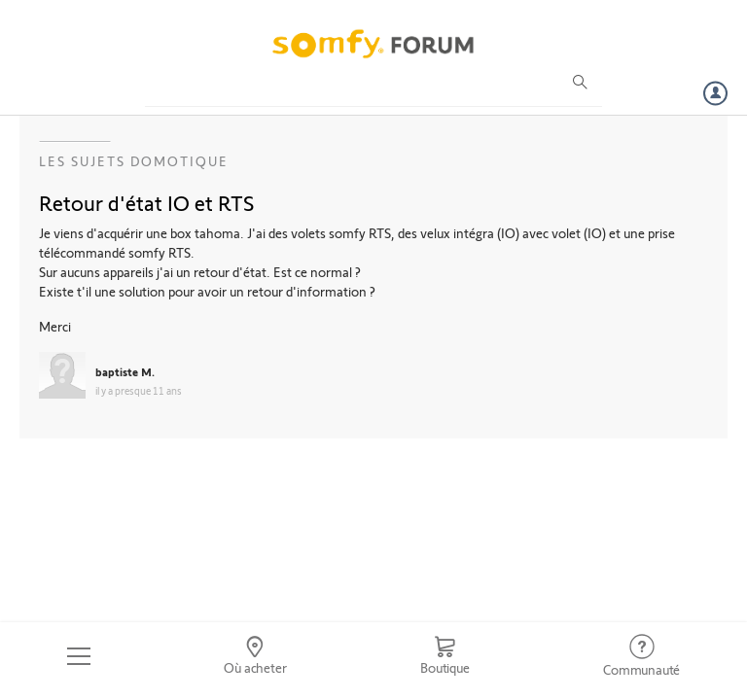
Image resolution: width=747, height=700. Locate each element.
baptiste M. (125, 371)
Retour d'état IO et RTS (146, 202)
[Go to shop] (445, 656)
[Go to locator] (256, 656)
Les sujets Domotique (134, 161)
